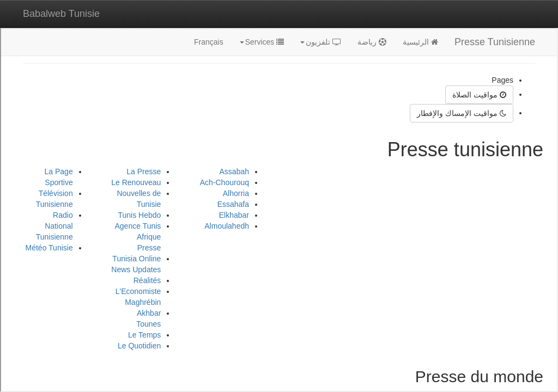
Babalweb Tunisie (61, 14)
